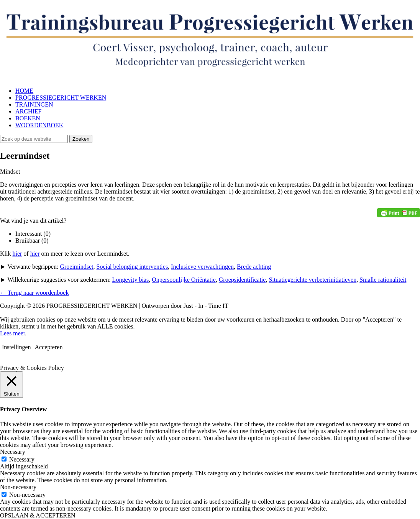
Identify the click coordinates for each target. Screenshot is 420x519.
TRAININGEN (34, 104)
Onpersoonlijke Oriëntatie (184, 280)
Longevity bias (131, 280)
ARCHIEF (28, 111)
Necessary (22, 459)
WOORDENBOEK (39, 125)
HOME (24, 91)
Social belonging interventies (132, 267)
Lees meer (12, 333)
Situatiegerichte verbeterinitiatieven (313, 280)
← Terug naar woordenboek (34, 293)
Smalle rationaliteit (383, 280)
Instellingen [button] (16, 347)
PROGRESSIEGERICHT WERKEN (61, 98)
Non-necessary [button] (18, 487)
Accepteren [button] (49, 347)
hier (17, 254)
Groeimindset (76, 267)
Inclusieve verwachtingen (202, 267)
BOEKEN (28, 118)
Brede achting (254, 267)
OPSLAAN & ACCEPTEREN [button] (38, 515)
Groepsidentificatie (242, 280)
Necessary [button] (13, 452)
